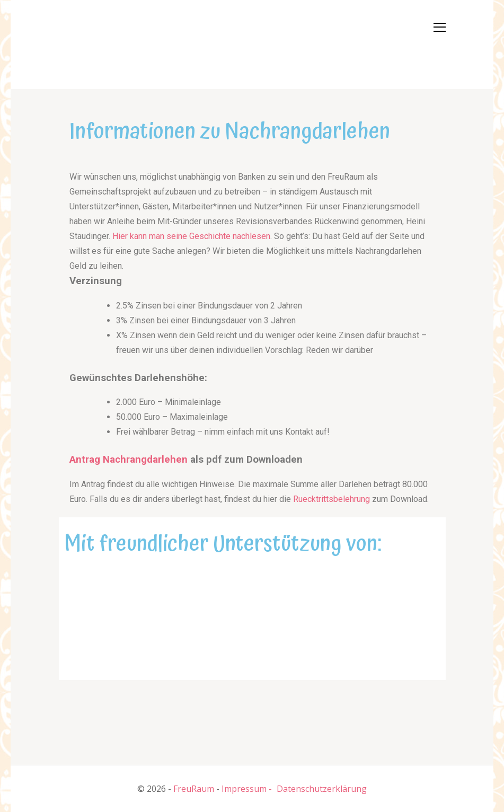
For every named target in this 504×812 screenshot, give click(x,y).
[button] (91, 42)
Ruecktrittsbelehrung (331, 499)
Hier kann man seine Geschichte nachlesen (191, 236)
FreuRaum (194, 789)
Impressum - (247, 789)
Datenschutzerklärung (322, 789)
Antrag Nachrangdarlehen (129, 460)
